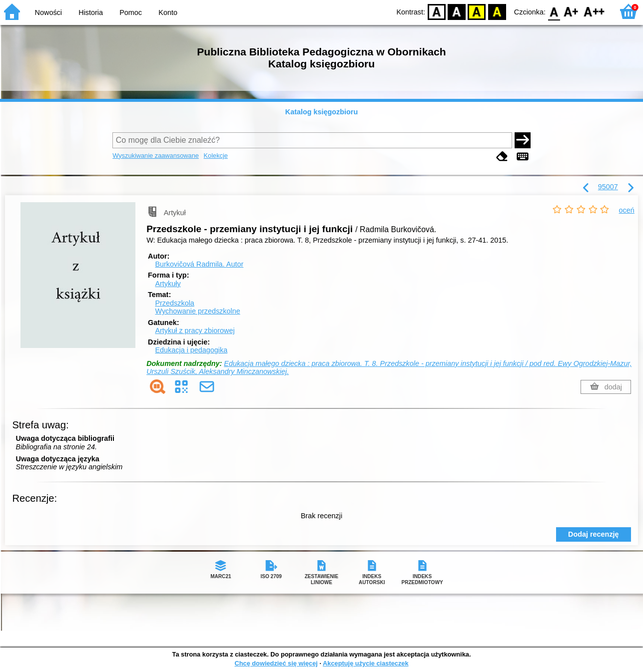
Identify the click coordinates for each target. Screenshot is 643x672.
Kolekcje (216, 156)
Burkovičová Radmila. (199, 264)
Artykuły (168, 284)
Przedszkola (174, 303)
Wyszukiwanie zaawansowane (156, 156)
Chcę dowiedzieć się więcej (276, 663)
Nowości (48, 12)
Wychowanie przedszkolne (197, 311)
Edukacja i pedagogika (191, 350)
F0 (554, 11)
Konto (168, 12)
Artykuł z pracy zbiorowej (195, 331)
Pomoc (131, 12)
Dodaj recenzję (594, 534)
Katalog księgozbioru (322, 112)
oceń (627, 210)
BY (497, 11)
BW (457, 11)
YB (477, 11)
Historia (91, 12)
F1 (571, 11)
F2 (594, 11)
